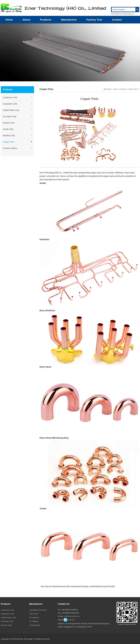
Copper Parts (133, 89)
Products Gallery (10, 148)
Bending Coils (9, 136)
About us (121, 14)
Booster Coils (9, 123)
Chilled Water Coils (11, 110)
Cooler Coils (8, 129)
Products (123, 89)
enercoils (69, 620)
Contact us (130, 14)
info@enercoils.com (72, 616)
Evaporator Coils (10, 104)
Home (114, 14)
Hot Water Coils (10, 117)
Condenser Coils (10, 97)
